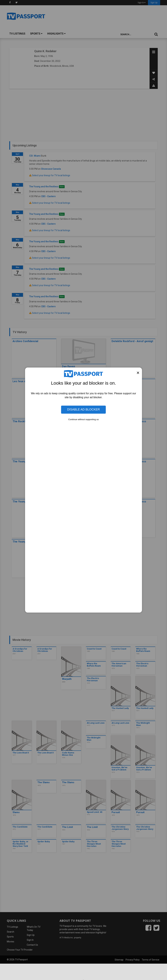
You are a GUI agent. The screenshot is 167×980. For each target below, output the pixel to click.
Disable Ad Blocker (83, 410)
